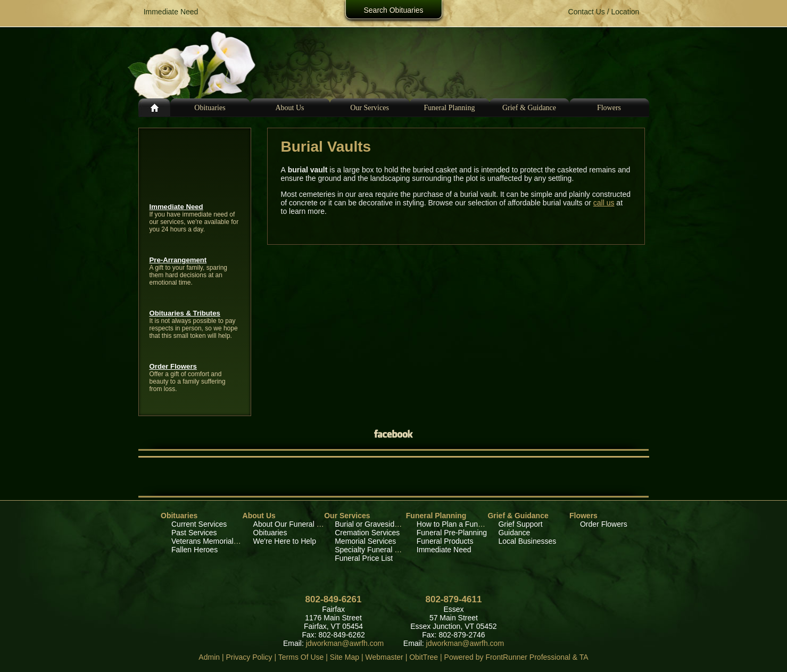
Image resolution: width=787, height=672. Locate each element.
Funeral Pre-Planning (452, 533)
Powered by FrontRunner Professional (507, 657)
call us (604, 203)
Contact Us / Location (604, 12)
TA (584, 657)
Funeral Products (445, 541)
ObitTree (424, 657)
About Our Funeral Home (295, 524)
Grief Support (520, 524)
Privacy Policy (249, 657)
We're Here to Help (285, 541)
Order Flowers (173, 366)
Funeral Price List (364, 558)
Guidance (514, 533)
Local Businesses (527, 541)
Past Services (194, 533)
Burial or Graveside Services (382, 524)
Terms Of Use (301, 657)
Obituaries (210, 108)
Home (154, 108)
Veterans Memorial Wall (210, 541)
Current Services (199, 524)
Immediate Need (176, 207)
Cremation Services (367, 533)
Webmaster (384, 657)
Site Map (345, 657)
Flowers (609, 108)
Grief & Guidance (518, 516)
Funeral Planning (436, 516)
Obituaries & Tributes (185, 313)
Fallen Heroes (194, 550)
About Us (259, 516)
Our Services (347, 516)
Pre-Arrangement (178, 260)
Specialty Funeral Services (379, 550)
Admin (209, 657)
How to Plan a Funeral (454, 524)
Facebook (394, 433)
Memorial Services (365, 541)
